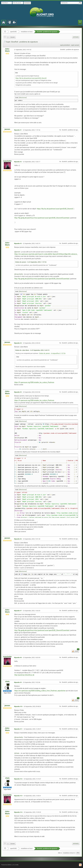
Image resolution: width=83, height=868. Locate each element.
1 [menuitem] (5, 37)
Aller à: (60, 853)
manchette (7, 161)
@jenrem (17, 252)
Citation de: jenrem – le (31, 262)
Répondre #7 (18, 611)
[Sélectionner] (23, 98)
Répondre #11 (18, 729)
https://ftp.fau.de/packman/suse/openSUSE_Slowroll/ (31, 78)
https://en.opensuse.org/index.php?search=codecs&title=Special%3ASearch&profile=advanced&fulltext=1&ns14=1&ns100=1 (46, 254)
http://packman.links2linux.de (24, 675)
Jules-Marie (7, 50)
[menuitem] (12, 37)
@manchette (19, 274)
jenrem (7, 129)
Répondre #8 (18, 658)
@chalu (17, 753)
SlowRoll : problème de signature (47, 32)
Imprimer (76, 37)
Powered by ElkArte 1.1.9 (8, 865)
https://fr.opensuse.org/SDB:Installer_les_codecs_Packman (34, 382)
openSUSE (13, 32)
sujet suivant (75, 45)
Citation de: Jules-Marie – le (32, 350)
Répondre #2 (18, 162)
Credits (17, 865)
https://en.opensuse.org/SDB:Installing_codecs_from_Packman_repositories (40, 691)
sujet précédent (65, 45)
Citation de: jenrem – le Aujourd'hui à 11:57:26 (52, 353)
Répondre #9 (18, 682)
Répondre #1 (18, 130)
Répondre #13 (18, 796)
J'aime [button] (77, 651)
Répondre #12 (18, 779)
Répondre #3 (18, 244)
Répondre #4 (18, 343)
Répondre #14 (18, 812)
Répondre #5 (18, 392)
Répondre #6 (18, 539)
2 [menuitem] (8, 37)
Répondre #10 (18, 706)
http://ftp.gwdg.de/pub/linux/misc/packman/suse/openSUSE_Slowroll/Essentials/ (42, 218)
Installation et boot (27, 32)
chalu (7, 681)
